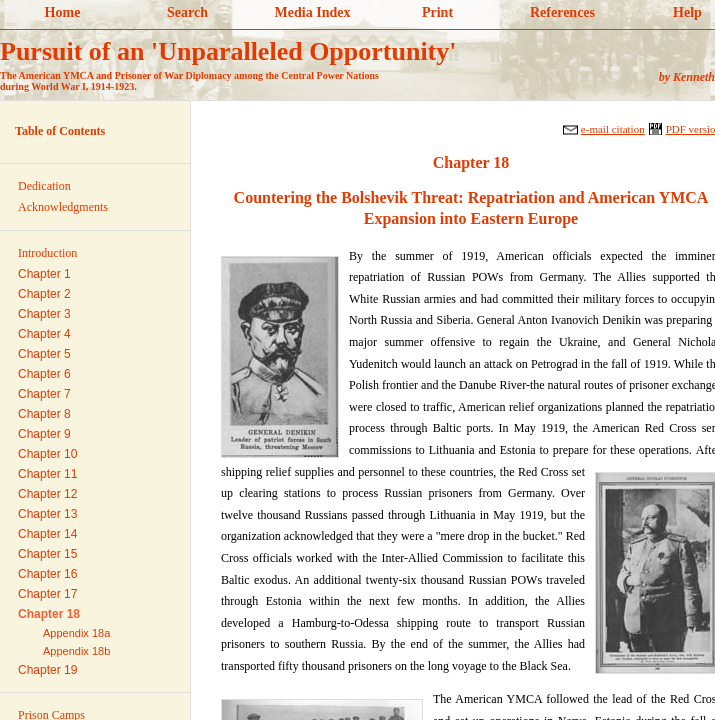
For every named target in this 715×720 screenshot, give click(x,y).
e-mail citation (613, 129)
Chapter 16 (47, 574)
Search (187, 12)
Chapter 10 (47, 454)
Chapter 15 (47, 554)
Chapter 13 (47, 514)
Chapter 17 (47, 594)
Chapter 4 (44, 334)
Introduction (47, 253)
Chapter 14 (47, 534)
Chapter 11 (47, 474)
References (562, 12)
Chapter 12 (47, 494)
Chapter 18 (49, 614)
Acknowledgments (63, 207)
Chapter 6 (44, 374)
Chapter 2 (44, 294)
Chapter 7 (44, 394)
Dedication (44, 186)
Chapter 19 (47, 670)
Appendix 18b (76, 651)
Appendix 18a (76, 633)
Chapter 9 (44, 434)
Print (437, 12)
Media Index (313, 12)
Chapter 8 (44, 414)
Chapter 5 (44, 354)
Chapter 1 (44, 274)
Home (63, 12)
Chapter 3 (44, 314)
